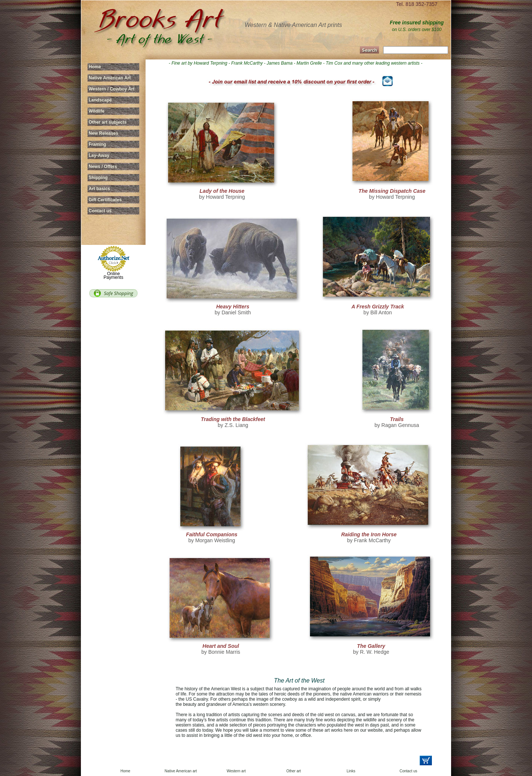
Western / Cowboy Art (112, 89)
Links (351, 771)
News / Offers (103, 167)
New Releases (103, 133)
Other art (294, 771)
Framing (97, 144)
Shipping (98, 178)
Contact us (100, 211)
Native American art (181, 771)
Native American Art (110, 78)
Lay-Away (99, 155)
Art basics (99, 189)
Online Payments (113, 276)
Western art (236, 771)
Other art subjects (108, 122)
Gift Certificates (105, 200)
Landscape (100, 100)
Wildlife (97, 111)
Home (95, 67)
